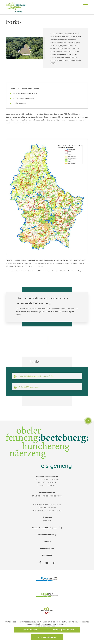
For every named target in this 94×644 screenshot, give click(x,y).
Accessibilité (47, 555)
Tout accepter (30, 630)
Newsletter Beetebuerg (47, 535)
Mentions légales (47, 548)
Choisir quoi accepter (64, 630)
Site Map (47, 541)
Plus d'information (47, 637)
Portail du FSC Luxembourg (27, 387)
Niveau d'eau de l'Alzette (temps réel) (47, 528)
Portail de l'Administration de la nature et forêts (33, 376)
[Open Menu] (85, 6)
